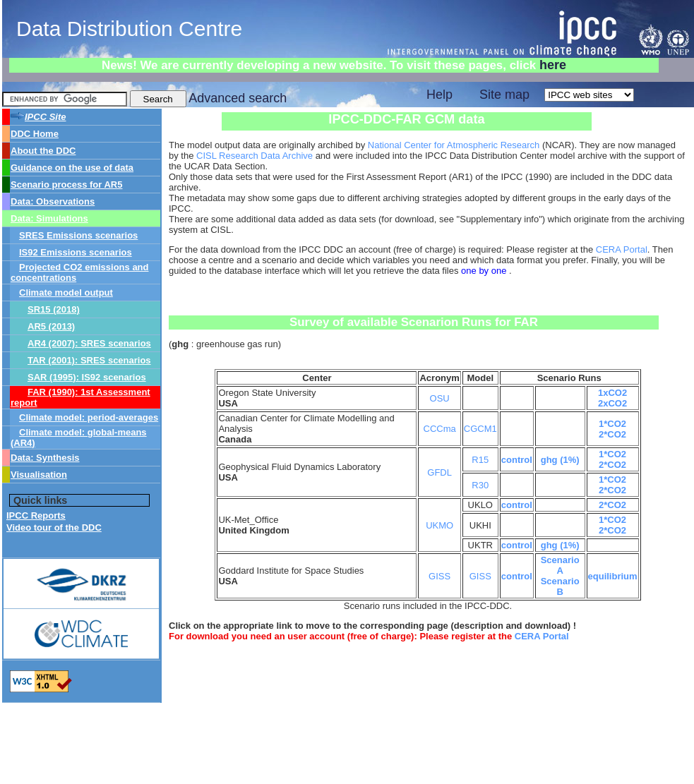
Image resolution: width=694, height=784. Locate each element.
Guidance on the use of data (72, 168)
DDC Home (35, 134)
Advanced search (238, 98)
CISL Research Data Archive (255, 156)
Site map (504, 95)
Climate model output (66, 293)
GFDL (439, 472)
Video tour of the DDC (54, 527)
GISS (439, 576)
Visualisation (39, 475)
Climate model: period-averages (89, 417)
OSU (440, 398)
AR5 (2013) (51, 326)
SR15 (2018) (54, 309)
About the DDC (43, 151)
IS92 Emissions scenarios (76, 252)
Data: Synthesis (45, 458)
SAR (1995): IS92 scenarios (87, 377)
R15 (480, 460)
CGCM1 (480, 429)
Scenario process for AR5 (66, 185)
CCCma (440, 429)
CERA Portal (622, 249)
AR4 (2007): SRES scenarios (89, 343)
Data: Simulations (49, 218)
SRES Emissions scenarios (78, 235)
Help (439, 95)
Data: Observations (53, 201)
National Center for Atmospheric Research (454, 145)
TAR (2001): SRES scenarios (89, 360)
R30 (480, 485)
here (553, 65)
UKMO (439, 525)
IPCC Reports (36, 515)
